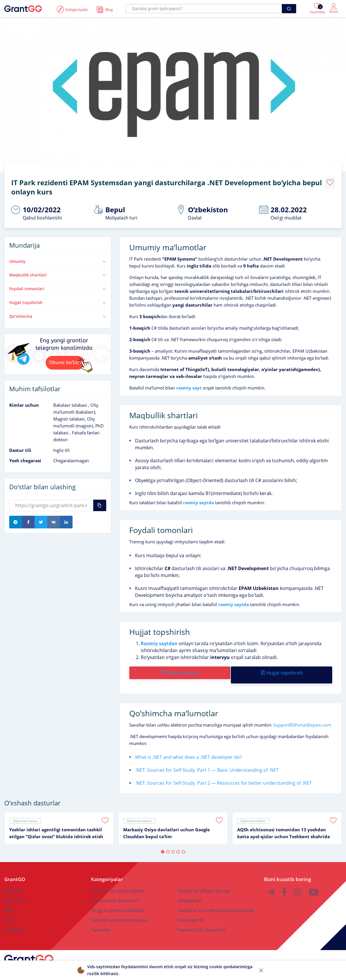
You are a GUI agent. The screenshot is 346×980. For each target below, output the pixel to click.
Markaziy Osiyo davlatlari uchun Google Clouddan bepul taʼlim (167, 823)
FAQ (9, 910)
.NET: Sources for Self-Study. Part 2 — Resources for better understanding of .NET (223, 773)
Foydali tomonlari (58, 284)
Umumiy (58, 256)
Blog (9, 901)
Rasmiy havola (179, 667)
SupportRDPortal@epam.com (302, 715)
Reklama (14, 881)
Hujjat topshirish (58, 297)
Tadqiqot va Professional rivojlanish (216, 901)
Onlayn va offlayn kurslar (204, 881)
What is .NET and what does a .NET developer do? (188, 747)
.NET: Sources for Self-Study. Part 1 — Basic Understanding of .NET (207, 760)
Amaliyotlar (190, 891)
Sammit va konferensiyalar (120, 910)
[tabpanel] (59, 819)
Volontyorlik (190, 910)
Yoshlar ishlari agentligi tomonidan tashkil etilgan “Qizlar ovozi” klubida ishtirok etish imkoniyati (56, 824)
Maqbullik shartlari (58, 270)
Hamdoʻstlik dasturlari (201, 920)
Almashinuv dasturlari (115, 891)
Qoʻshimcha (58, 311)
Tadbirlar (14, 920)
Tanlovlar (101, 920)
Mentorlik (15, 891)
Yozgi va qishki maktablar (118, 901)
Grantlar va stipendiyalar (118, 881)
